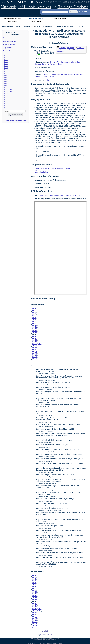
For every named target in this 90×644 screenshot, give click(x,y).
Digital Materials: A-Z (60, 18)
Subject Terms (7, 48)
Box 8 (6, 68)
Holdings (18, 26)
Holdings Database (73, 7)
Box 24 (6, 99)
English (47, 80)
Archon (43, 642)
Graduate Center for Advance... (44, 26)
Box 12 (6, 76)
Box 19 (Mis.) (8, 90)
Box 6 (6, 64)
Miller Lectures (40, 170)
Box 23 (6, 97)
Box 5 (6, 62)
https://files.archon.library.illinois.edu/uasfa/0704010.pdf (60, 195)
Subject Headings (12, 22)
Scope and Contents (10, 41)
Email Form (48, 636)
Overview (6, 38)
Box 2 (6, 56)
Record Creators (36, 22)
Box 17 (6, 86)
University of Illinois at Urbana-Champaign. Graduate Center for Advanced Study (57, 63)
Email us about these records (15, 121)
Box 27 (6, 105)
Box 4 (6, 60)
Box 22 (6, 96)
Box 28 (6, 107)
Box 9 (6, 70)
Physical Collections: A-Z (36, 18)
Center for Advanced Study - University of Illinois (61, 75)
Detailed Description (9, 51)
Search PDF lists (84, 12)
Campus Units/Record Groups (12, 18)
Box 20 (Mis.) (8, 92)
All (32, 361)
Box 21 (6, 94)
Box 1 (6, 54)
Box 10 (6, 72)
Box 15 (6, 82)
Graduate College (28, 26)
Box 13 (6, 78)
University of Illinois (49, 77)
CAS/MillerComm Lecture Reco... (66, 26)
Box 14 (6, 80)
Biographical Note (9, 44)
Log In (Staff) (45, 631)
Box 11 (6, 74)
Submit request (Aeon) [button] (66, 48)
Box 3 (6, 58)
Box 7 (6, 66)
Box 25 (6, 101)
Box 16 (6, 84)
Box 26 (6, 103)
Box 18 (6, 88)
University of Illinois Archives (26, 7)
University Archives (7, 26)
